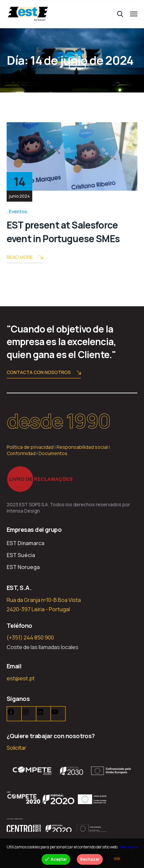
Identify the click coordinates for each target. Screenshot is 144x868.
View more (128, 847)
